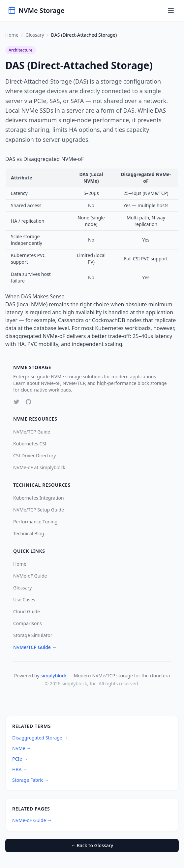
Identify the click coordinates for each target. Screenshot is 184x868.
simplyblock (54, 676)
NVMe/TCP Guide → (35, 647)
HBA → (20, 769)
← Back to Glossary (92, 845)
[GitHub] (28, 402)
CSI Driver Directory (34, 455)
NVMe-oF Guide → (32, 820)
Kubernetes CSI (30, 444)
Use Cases (24, 600)
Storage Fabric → (31, 780)
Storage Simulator (33, 635)
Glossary (35, 35)
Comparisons (28, 623)
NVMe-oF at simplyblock (39, 467)
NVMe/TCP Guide (32, 432)
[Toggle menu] (171, 11)
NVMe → (22, 748)
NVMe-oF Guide (30, 576)
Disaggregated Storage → (40, 738)
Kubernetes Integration (39, 498)
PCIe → (20, 759)
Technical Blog (29, 533)
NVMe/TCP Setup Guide (39, 510)
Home (12, 35)
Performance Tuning (35, 522)
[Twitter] (16, 402)
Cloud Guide (27, 611)
